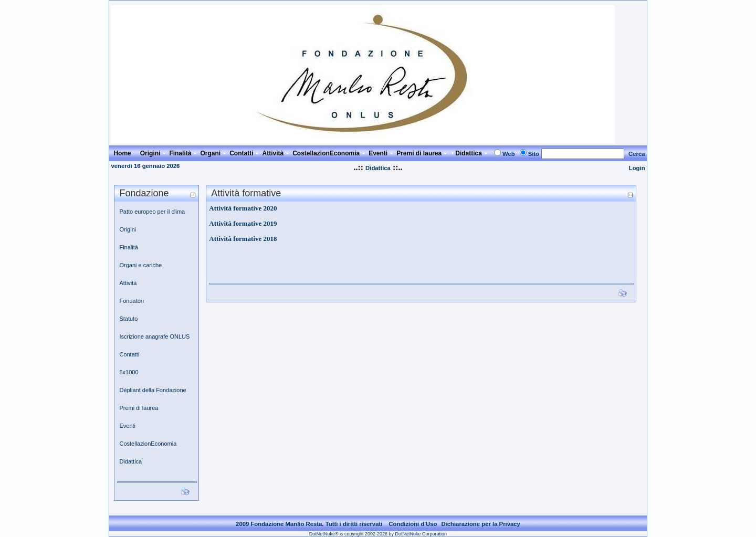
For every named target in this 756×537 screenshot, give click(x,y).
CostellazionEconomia (148, 444)
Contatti (129, 354)
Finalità (128, 247)
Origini (128, 229)
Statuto (128, 319)
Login (637, 168)
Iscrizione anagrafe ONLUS (154, 336)
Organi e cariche (140, 265)
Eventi (127, 426)
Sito (534, 154)
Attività (128, 283)
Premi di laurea (139, 408)
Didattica (378, 168)
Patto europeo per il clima (152, 212)
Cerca (637, 154)
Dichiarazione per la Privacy (481, 524)
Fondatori (131, 301)
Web (509, 154)
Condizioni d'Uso (413, 524)
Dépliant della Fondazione (153, 390)
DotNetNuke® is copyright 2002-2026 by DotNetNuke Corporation (378, 534)
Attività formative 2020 (243, 208)
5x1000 (129, 372)
